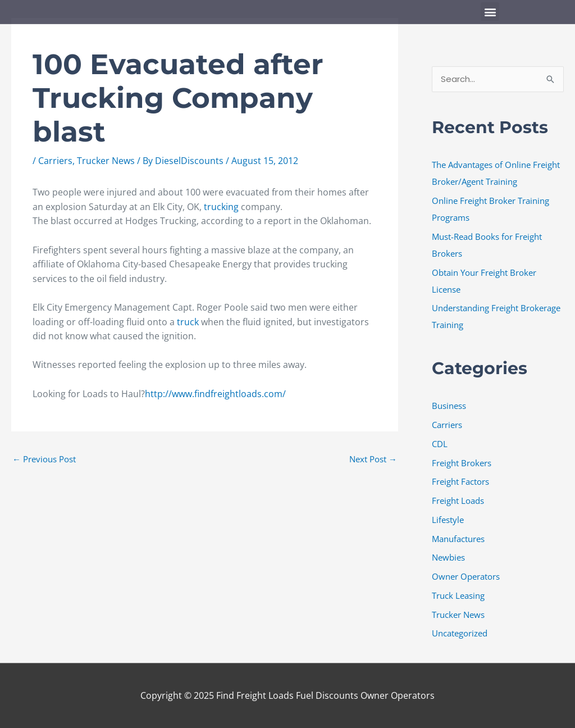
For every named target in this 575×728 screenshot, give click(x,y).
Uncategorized (460, 633)
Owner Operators (466, 576)
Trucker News (106, 161)
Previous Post (44, 459)
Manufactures (458, 539)
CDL (440, 444)
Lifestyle (448, 520)
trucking (222, 207)
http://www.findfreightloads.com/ (215, 394)
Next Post (373, 459)
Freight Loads (458, 501)
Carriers (55, 161)
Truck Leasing (458, 595)
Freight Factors (460, 481)
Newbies (448, 557)
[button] (490, 12)
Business (449, 406)
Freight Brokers (462, 463)
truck (189, 322)
